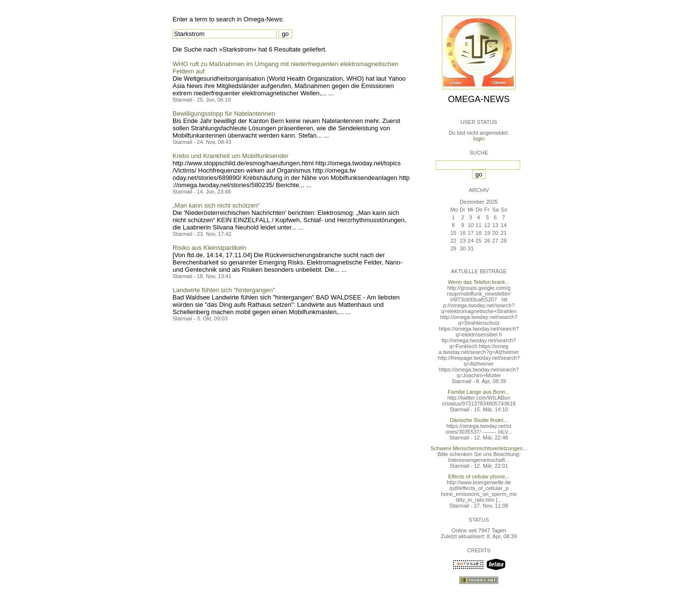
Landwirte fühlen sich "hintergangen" (224, 290)
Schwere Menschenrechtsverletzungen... (479, 448)
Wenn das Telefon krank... (479, 282)
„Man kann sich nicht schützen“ (216, 205)
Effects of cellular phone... (479, 476)
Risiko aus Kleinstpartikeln (210, 248)
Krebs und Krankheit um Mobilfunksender (230, 156)
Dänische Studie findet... (479, 420)
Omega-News (479, 99)
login (479, 139)
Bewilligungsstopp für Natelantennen (224, 114)
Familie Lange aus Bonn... (479, 392)
